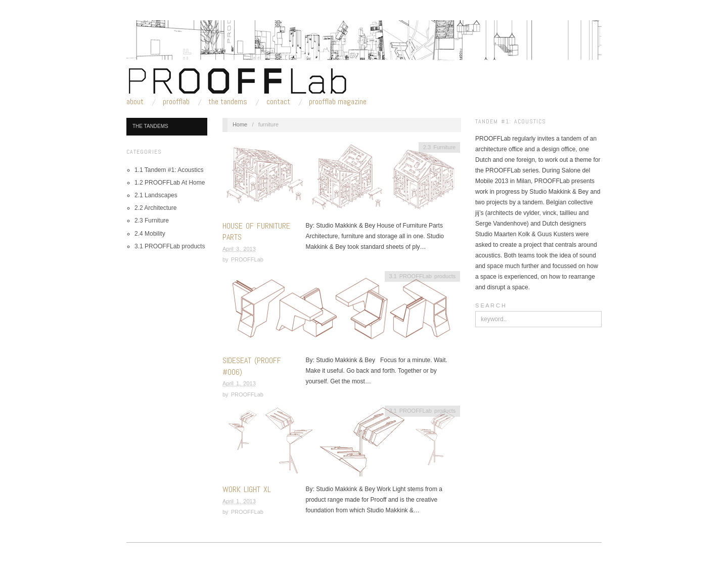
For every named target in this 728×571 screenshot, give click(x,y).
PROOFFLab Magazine (338, 102)
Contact (278, 102)
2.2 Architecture (155, 208)
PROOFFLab (176, 102)
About (135, 102)
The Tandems (228, 102)
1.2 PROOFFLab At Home (170, 183)
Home (240, 124)
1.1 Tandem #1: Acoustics (169, 170)
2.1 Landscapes (156, 195)
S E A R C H (490, 305)
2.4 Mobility (150, 234)
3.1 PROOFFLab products (170, 246)
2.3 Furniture (152, 221)
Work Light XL (247, 489)
